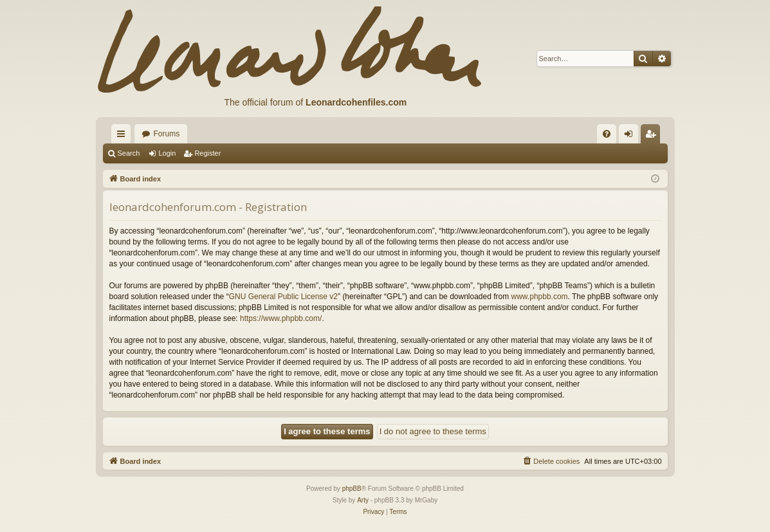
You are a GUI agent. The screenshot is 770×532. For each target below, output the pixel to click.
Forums (167, 134)
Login (167, 153)
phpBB (352, 489)
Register (207, 153)
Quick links (124, 136)
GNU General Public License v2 (283, 297)
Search (129, 153)
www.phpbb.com (540, 297)
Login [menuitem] (631, 136)
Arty (363, 500)
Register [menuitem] (653, 136)
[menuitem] (607, 134)
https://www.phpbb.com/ (281, 318)
